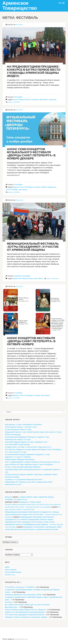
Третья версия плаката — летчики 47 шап (21, 427)
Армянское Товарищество (20, 6)
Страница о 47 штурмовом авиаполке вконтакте (24, 480)
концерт (37, 187)
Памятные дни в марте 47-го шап (18, 440)
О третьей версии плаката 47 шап (18, 430)
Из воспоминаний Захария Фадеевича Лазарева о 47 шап (27, 455)
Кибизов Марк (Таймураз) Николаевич (20, 460)
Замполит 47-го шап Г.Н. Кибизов (18, 457)
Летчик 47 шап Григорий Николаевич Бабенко (23, 467)
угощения (35, 100)
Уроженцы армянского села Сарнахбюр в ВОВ (23, 595)
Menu (61, 3)
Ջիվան (8, 497)
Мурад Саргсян (24, 100)
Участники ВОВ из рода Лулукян (18, 445)
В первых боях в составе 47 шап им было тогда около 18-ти (28, 447)
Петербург (19, 97)
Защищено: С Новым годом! (30, 502)
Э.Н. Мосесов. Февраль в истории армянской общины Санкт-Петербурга (33, 450)
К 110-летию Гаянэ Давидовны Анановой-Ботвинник (25, 615)
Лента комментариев (13, 572)
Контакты (9, 602)
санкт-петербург (12, 190)
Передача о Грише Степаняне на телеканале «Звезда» (26, 617)
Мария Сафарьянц (49, 187)
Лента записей (11, 570)
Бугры (15, 100)
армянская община (20, 279)
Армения (18, 276)
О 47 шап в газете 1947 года (15, 452)
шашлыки (53, 100)
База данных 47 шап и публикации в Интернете (23, 425)
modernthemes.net (21, 639)
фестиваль (44, 100)
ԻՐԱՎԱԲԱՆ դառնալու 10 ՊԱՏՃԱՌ (20, 587)
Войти (7, 567)
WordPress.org (10, 575)
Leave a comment (14, 102)
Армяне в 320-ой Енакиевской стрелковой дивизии (25, 612)
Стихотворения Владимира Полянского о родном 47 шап (27, 437)
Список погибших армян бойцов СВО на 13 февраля (25, 610)
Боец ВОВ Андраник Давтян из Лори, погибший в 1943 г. (27, 442)
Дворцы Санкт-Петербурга (23, 187)
